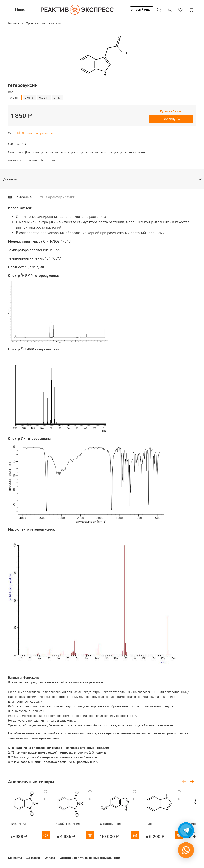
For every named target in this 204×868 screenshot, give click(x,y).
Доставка (33, 858)
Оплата (50, 858)
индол (158, 828)
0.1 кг (57, 98)
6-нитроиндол (115, 828)
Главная (13, 23)
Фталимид (15, 828)
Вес (11, 92)
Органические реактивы (44, 23)
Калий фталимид (69, 828)
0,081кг (15, 98)
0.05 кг (29, 98)
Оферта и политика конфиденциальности (90, 858)
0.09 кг (44, 98)
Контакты (15, 858)
